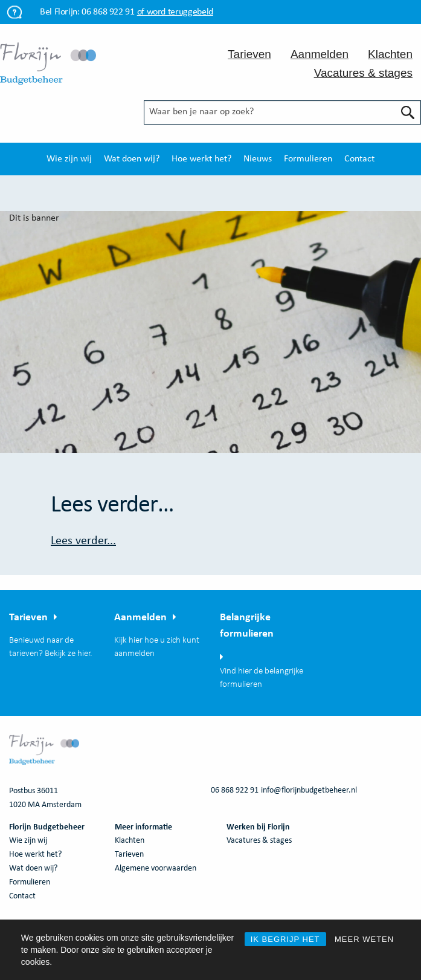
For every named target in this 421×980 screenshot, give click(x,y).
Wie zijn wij (69, 159)
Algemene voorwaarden (156, 868)
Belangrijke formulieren (247, 626)
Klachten (390, 54)
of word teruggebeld (175, 12)
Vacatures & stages (363, 73)
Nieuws (258, 159)
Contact (359, 159)
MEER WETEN (364, 939)
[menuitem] (69, 159)
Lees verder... (83, 541)
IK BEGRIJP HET (285, 939)
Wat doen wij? (132, 159)
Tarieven (249, 54)
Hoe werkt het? (201, 159)
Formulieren (308, 159)
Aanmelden (320, 54)
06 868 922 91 (108, 12)
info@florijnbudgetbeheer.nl (309, 790)
